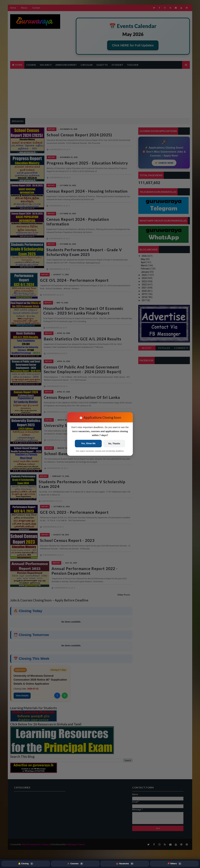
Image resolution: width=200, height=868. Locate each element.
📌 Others (174, 864)
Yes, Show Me (88, 443)
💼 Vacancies (125, 864)
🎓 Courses (75, 864)
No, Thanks (114, 444)
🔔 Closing (26, 864)
